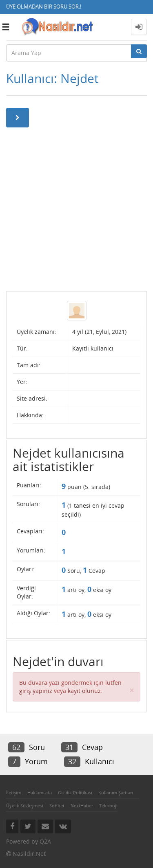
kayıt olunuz (84, 691)
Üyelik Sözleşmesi (25, 806)
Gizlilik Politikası (75, 792)
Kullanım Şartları (116, 792)
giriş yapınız (36, 691)
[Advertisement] (76, 209)
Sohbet (57, 806)
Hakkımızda (40, 792)
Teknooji (108, 806)
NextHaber (82, 806)
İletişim (14, 792)
